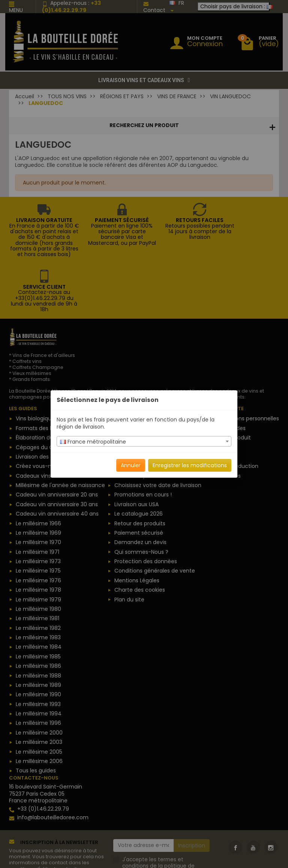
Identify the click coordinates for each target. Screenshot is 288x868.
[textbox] (144, 442)
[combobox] (144, 441)
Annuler (131, 465)
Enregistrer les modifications (190, 465)
